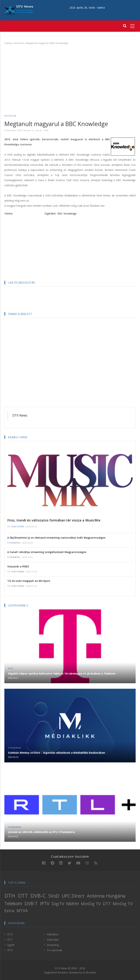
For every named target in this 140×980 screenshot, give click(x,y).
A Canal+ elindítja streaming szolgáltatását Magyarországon (47, 552)
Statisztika (53, 940)
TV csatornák (16, 527)
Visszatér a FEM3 (18, 566)
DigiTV (58, 904)
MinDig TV (91, 904)
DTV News (20, 415)
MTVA (22, 911)
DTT (107, 904)
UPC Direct (73, 896)
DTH (10, 896)
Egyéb (11, 945)
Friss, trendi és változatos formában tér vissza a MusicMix (54, 520)
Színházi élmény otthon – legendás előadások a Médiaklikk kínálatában (57, 753)
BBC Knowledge (67, 213)
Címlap (8, 43)
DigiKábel (50, 213)
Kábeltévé (52, 934)
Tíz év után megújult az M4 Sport (29, 581)
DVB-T (31, 903)
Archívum (19, 43)
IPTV (11, 669)
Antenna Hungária (106, 896)
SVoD (54, 896)
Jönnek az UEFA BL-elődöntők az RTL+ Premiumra (41, 832)
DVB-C (38, 896)
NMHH (72, 904)
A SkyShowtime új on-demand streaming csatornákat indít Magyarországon (56, 538)
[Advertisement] (70, 74)
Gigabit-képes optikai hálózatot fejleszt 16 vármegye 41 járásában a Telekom (62, 673)
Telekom (13, 903)
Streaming (14, 543)
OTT (23, 896)
